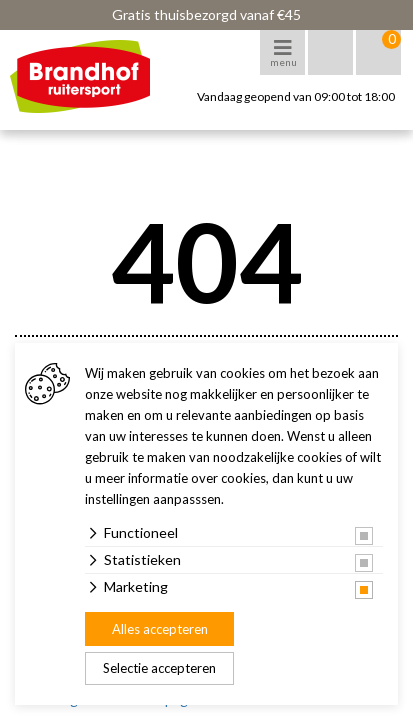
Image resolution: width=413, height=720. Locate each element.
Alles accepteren (160, 629)
